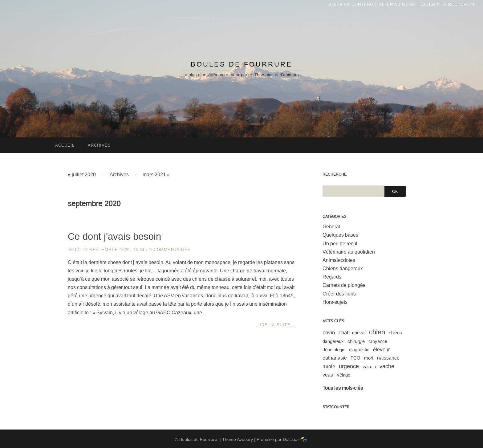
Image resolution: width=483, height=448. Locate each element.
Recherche (335, 174)
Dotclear (291, 439)
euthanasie (335, 358)
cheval (359, 333)
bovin (329, 333)
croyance (378, 341)
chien (377, 332)
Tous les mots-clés (343, 388)
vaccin (369, 367)
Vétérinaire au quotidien (349, 252)
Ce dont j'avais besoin (114, 236)
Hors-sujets (335, 302)
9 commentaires (170, 250)
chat (343, 333)
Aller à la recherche (448, 4)
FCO (355, 358)
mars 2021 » (156, 175)
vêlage (344, 375)
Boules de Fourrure (241, 64)
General (331, 227)
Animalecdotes (339, 260)
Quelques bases (340, 235)
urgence (349, 366)
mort (369, 358)
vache (387, 366)
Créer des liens (339, 294)
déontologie (334, 350)
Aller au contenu (351, 4)
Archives (119, 175)
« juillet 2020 (82, 175)
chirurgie (356, 341)
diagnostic (359, 350)
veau (328, 375)
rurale (329, 367)
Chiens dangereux (343, 269)
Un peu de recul (340, 244)
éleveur (382, 350)
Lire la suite (274, 325)
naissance (388, 358)
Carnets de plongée (344, 285)
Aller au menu (397, 4)
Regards (332, 277)
